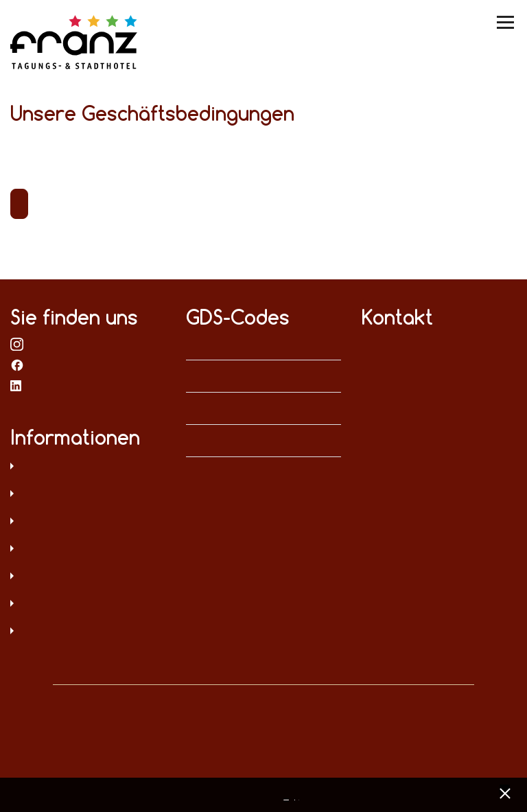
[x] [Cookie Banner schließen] (505, 792)
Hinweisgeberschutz (88, 605)
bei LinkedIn (17, 385)
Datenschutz (88, 467)
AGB (88, 522)
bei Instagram (17, 344)
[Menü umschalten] (506, 22)
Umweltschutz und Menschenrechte (88, 632)
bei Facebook (17, 364)
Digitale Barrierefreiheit (88, 577)
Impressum (88, 495)
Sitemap (88, 550)
